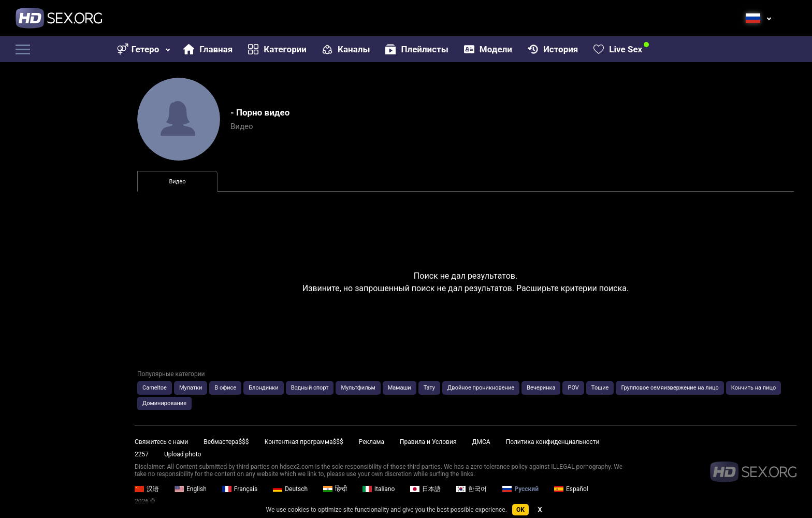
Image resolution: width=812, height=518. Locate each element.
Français (240, 489)
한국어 (472, 489)
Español (571, 489)
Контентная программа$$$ (304, 442)
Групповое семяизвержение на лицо (670, 388)
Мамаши (400, 388)
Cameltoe (155, 388)
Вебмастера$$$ (226, 442)
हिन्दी (335, 489)
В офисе (225, 388)
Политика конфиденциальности (553, 442)
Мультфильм (358, 388)
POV (573, 388)
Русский (520, 489)
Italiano (379, 489)
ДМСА (481, 442)
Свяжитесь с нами (161, 442)
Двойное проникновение (481, 388)
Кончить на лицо (753, 388)
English (191, 489)
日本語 (425, 489)
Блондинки (264, 388)
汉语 (147, 489)
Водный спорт (310, 388)
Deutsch (290, 489)
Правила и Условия (428, 442)
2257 (142, 454)
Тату (429, 388)
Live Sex (618, 49)
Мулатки (191, 388)
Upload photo (183, 454)
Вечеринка (541, 388)
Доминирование (164, 403)
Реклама (372, 442)
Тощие (600, 388)
